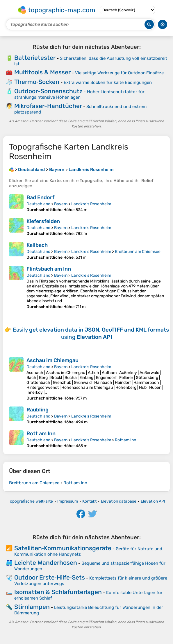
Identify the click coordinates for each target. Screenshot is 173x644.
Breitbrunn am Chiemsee (138, 252)
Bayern (61, 204)
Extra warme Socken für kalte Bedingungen (108, 82)
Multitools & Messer (42, 72)
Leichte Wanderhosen (46, 563)
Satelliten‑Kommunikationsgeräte (63, 548)
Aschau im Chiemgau (52, 360)
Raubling (38, 410)
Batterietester (35, 58)
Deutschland (38, 204)
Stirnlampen (32, 607)
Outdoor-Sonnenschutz (48, 91)
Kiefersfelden (43, 221)
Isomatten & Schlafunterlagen (58, 592)
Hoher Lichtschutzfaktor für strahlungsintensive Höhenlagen (79, 95)
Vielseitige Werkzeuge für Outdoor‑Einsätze (119, 73)
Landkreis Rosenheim (91, 204)
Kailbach (37, 245)
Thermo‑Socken (37, 82)
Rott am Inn (41, 433)
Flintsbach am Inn (49, 269)
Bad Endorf (40, 197)
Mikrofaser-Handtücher (48, 106)
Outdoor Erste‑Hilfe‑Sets (50, 577)
